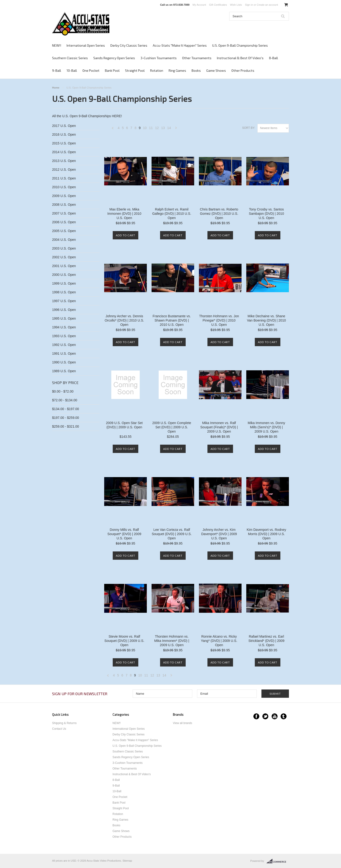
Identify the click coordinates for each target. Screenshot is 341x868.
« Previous (113, 129)
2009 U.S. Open (64, 196)
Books (196, 70)
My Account (199, 5)
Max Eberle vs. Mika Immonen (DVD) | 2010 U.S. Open (124, 214)
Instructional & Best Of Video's (240, 58)
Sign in (249, 5)
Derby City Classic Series (129, 45)
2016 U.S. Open (64, 134)
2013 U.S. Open (64, 161)
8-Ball (274, 58)
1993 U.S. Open (64, 336)
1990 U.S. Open (64, 362)
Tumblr (284, 716)
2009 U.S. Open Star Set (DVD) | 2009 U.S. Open (124, 425)
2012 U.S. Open (64, 170)
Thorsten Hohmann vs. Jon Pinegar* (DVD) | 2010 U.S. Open (219, 320)
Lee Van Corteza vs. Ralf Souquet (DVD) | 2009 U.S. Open (172, 534)
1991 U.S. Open (64, 353)
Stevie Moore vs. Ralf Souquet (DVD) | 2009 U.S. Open (124, 641)
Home (56, 88)
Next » (176, 129)
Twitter (265, 716)
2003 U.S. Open (64, 248)
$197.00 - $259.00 (66, 418)
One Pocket (91, 70)
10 (145, 128)
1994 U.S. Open (64, 327)
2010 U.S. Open (64, 187)
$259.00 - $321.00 (66, 426)
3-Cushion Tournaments (159, 58)
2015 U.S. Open (64, 143)
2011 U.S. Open (64, 178)
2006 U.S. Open (64, 222)
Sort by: (249, 128)
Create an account (267, 5)
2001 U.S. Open (64, 266)
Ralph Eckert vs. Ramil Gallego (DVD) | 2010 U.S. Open (172, 214)
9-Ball (57, 70)
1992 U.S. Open (64, 345)
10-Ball (72, 70)
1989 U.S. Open (64, 371)
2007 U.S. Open (64, 213)
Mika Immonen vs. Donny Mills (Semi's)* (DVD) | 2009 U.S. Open (266, 427)
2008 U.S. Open (64, 205)
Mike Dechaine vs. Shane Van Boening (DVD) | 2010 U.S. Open (266, 320)
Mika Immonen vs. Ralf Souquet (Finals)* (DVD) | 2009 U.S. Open (219, 427)
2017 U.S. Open (64, 126)
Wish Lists (236, 5)
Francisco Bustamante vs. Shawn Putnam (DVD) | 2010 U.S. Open (172, 320)
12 (157, 128)
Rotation (157, 70)
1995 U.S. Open (64, 318)
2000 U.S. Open (64, 275)
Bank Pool (112, 70)
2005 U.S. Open (64, 231)
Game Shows (216, 70)
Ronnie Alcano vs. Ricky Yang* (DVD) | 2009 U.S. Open (219, 641)
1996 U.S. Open (64, 310)
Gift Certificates (218, 5)
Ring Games (177, 70)
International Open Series (86, 45)
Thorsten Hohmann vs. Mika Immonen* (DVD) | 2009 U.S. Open (172, 641)
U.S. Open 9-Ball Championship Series (240, 45)
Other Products (243, 70)
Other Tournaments (197, 58)
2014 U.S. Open (64, 152)
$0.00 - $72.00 (63, 391)
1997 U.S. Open (64, 301)
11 (151, 128)
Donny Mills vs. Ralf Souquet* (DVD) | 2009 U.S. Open (124, 534)
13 (163, 128)
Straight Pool (135, 70)
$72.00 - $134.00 (65, 400)
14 (169, 128)
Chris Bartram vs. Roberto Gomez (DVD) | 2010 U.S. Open (219, 214)
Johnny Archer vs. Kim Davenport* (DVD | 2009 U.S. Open (219, 534)
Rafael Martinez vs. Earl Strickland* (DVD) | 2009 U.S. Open (266, 641)
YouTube (275, 716)
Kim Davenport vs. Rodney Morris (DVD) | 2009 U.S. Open (267, 534)
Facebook (256, 716)
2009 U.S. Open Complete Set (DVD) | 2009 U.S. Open (172, 427)
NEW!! (57, 45)
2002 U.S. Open (64, 257)
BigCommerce (278, 861)
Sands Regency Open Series (114, 58)
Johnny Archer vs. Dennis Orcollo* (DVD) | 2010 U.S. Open (124, 320)
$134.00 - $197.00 (66, 409)
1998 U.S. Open (64, 292)
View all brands (182, 723)
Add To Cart (126, 235)
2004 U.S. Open (64, 240)
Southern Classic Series (70, 58)
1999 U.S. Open (64, 283)
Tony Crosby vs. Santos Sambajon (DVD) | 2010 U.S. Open (266, 214)
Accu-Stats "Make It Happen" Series (180, 45)
